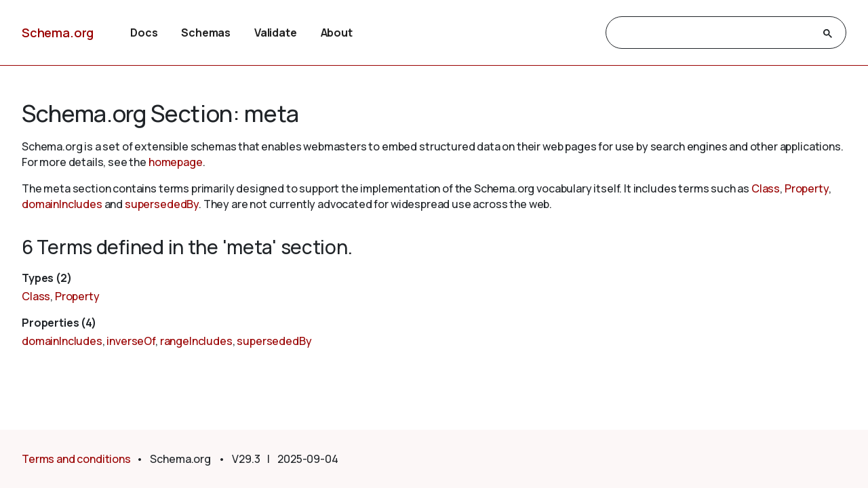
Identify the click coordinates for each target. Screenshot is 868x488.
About (337, 33)
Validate (276, 33)
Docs (144, 33)
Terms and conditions (76, 459)
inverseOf (131, 341)
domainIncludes (62, 204)
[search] (714, 33)
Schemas (206, 33)
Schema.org (58, 33)
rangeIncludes (196, 341)
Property (807, 188)
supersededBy (162, 204)
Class (766, 188)
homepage (176, 162)
